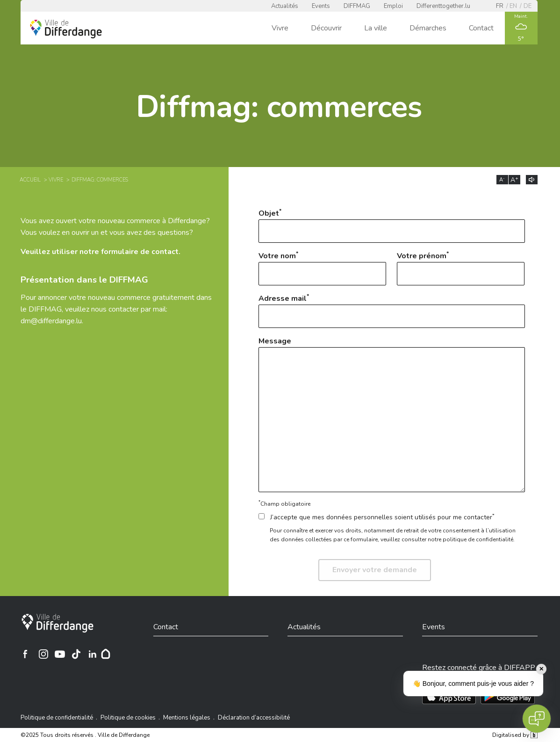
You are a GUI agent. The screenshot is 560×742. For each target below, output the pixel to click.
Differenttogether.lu (443, 6)
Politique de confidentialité (57, 718)
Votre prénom (461, 268)
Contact (481, 28)
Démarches (428, 28)
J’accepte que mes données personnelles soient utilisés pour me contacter (377, 517)
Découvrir (326, 28)
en (513, 6)
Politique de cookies (128, 718)
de (528, 6)
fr (500, 6)
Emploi (393, 6)
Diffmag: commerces (100, 180)
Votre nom (322, 268)
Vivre (280, 28)
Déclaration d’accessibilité (254, 718)
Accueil (30, 180)
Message (391, 414)
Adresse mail (391, 310)
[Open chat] (537, 719)
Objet (391, 225)
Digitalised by (515, 735)
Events (321, 6)
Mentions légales (187, 718)
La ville (376, 28)
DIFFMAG (357, 6)
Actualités (285, 6)
